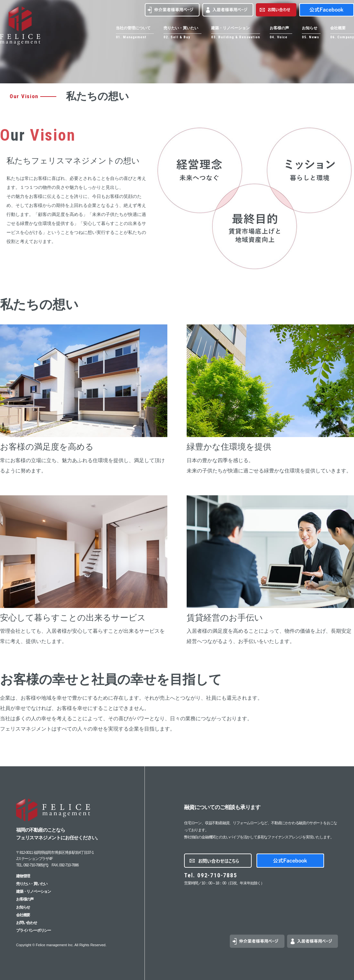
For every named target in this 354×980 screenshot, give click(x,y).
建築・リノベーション (33, 891)
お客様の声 (25, 899)
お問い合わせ (27, 923)
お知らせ (23, 907)
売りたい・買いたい (32, 884)
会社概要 (23, 915)
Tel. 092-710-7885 (211, 875)
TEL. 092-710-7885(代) (32, 865)
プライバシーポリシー (33, 930)
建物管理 (23, 876)
